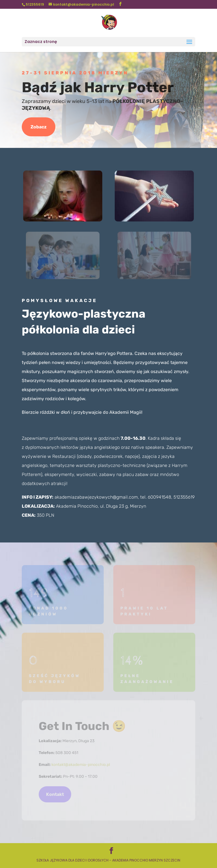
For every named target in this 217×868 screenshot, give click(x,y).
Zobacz (39, 127)
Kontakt (55, 794)
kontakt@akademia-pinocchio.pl (81, 765)
